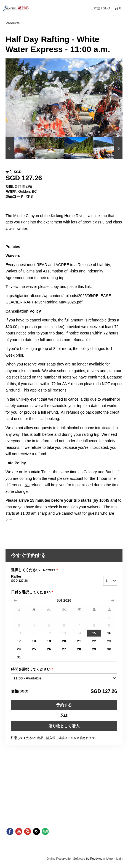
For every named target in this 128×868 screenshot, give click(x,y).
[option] (20, 148)
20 (64, 641)
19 (49, 641)
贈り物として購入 (64, 726)
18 (34, 641)
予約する (64, 705)
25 (34, 649)
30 (109, 649)
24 (19, 649)
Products (13, 23)
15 (94, 633)
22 (94, 641)
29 (94, 649)
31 (19, 657)
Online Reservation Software (66, 859)
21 (79, 641)
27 (64, 649)
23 (109, 641)
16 (109, 633)
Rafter (43, 579)
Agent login (115, 859)
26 (49, 649)
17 (19, 641)
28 (79, 649)
